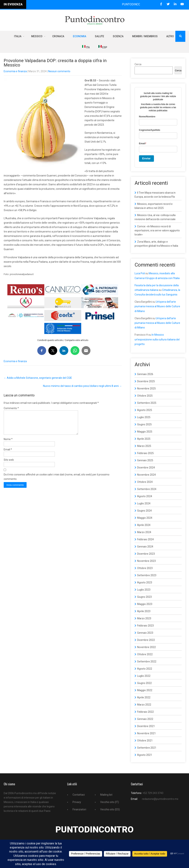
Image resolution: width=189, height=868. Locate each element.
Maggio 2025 (145, 432)
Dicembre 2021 (146, 726)
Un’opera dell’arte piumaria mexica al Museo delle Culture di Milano (157, 306)
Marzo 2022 (144, 705)
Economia (80, 36)
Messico (37, 36)
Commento (11, 408)
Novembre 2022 (146, 647)
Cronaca (58, 36)
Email (8, 454)
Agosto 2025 (145, 410)
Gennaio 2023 (145, 633)
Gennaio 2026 (145, 374)
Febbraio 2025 (145, 453)
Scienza (118, 36)
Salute (99, 36)
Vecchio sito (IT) (110, 802)
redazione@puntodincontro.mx (160, 799)
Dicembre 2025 (146, 381)
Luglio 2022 (144, 676)
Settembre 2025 (147, 403)
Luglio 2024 (144, 503)
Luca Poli (140, 273)
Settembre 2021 (147, 748)
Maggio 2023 (145, 604)
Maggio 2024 (145, 518)
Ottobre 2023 (145, 568)
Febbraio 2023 (145, 626)
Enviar (146, 158)
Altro (170, 36)
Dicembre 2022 (146, 640)
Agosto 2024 (145, 496)
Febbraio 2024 (145, 539)
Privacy (77, 802)
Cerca (138, 64)
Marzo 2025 (144, 446)
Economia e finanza (15, 71)
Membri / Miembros (145, 36)
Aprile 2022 (144, 697)
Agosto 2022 (145, 669)
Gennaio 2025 (145, 460)
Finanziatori (79, 809)
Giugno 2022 (144, 683)
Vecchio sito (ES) (110, 809)
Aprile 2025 (144, 439)
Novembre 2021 (146, 733)
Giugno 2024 (144, 511)
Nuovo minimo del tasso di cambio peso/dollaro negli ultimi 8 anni (82, 386)
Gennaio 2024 (145, 547)
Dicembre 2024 (146, 468)
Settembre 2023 (147, 575)
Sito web (9, 464)
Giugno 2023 (144, 597)
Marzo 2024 (144, 532)
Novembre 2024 (146, 475)
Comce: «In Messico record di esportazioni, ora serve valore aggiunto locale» (157, 230)
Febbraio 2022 (145, 712)
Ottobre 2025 (145, 396)
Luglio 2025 (144, 417)
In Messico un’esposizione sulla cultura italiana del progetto (157, 339)
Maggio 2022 (145, 690)
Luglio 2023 (144, 590)
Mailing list (106, 795)
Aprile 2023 (144, 611)
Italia (18, 36)
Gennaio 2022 (145, 719)
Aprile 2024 (144, 525)
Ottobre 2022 (145, 654)
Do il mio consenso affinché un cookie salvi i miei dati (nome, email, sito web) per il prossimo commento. (57, 481)
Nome (8, 444)
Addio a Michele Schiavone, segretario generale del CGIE (38, 378)
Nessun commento (59, 71)
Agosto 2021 (145, 755)
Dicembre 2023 (146, 554)
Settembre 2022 (147, 661)
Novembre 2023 (146, 561)
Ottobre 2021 (145, 741)
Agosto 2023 (145, 582)
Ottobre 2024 (145, 482)
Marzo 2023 (144, 618)
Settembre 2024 (147, 489)
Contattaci (79, 795)
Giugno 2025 (144, 424)
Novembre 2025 (146, 388)
